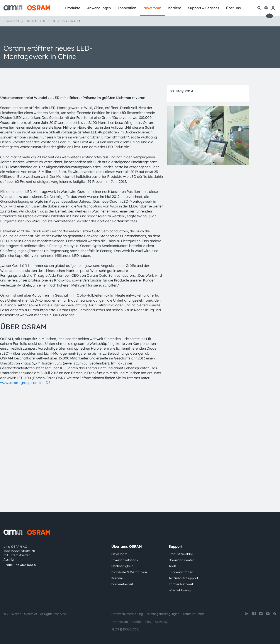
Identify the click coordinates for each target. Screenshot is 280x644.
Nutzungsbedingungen (163, 614)
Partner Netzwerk (181, 584)
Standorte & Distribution (129, 572)
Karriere (117, 578)
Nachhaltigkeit (122, 566)
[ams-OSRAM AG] (27, 8)
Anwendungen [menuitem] (99, 8)
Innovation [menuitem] (127, 8)
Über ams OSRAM (127, 547)
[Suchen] (259, 8)
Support (176, 547)
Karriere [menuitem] (175, 8)
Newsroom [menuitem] (152, 8)
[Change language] (266, 8)
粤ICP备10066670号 (126, 630)
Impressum (120, 622)
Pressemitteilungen (40, 21)
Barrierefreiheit (122, 584)
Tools (172, 566)
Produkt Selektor (181, 554)
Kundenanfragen (181, 572)
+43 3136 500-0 (25, 565)
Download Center (181, 560)
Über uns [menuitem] (233, 8)
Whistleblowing (180, 590)
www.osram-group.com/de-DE (25, 487)
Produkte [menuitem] (73, 8)
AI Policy (161, 622)
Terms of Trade (194, 614)
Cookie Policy (141, 622)
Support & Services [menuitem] (204, 8)
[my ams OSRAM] (273, 8)
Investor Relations (125, 560)
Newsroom (11, 21)
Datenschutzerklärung (127, 614)
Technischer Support (183, 578)
